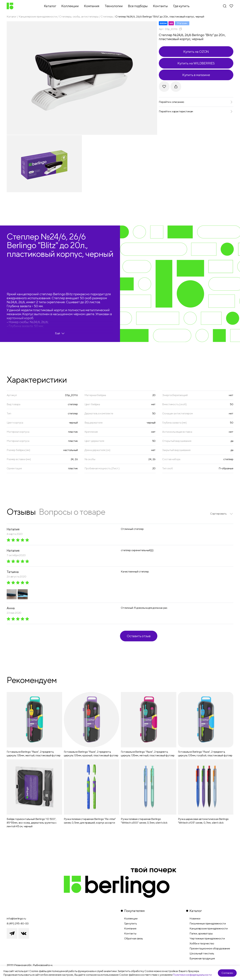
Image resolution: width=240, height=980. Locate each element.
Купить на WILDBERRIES (196, 63)
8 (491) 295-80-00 (18, 924)
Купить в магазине (196, 75)
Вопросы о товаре (72, 512)
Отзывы (21, 512)
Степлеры (107, 17)
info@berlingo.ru (16, 919)
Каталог (12, 17)
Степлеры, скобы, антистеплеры (79, 17)
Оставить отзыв (139, 636)
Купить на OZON (196, 52)
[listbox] (222, 514)
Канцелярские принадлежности (38, 17)
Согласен (227, 973)
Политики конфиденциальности (192, 975)
